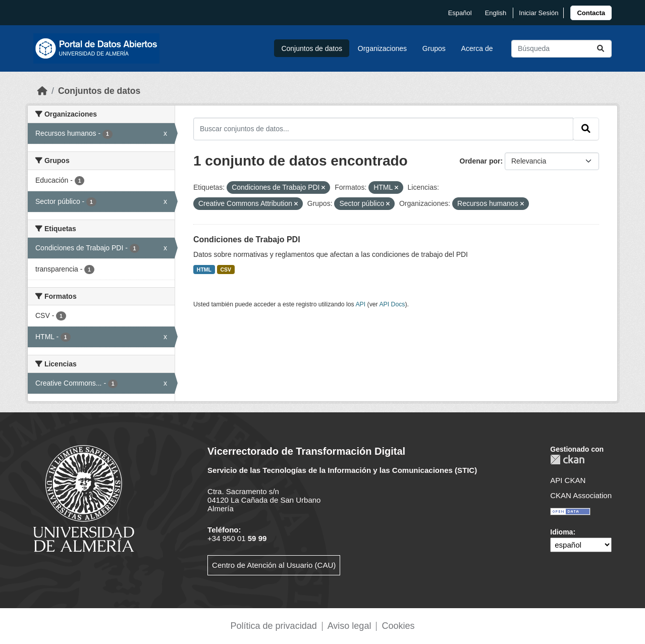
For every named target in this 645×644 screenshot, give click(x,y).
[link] (591, 13)
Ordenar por (480, 161)
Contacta (591, 13)
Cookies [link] (398, 626)
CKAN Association (581, 495)
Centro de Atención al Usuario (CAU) (274, 565)
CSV (226, 270)
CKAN (567, 460)
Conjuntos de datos (312, 48)
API (360, 304)
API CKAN (568, 480)
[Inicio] (42, 91)
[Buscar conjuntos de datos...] (561, 49)
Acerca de (477, 48)
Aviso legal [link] (350, 626)
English (496, 13)
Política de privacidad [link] (274, 626)
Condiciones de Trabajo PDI (247, 239)
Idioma (561, 532)
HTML (204, 270)
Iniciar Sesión (539, 13)
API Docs (392, 304)
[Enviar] (601, 49)
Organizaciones (382, 48)
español (460, 13)
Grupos (434, 48)
